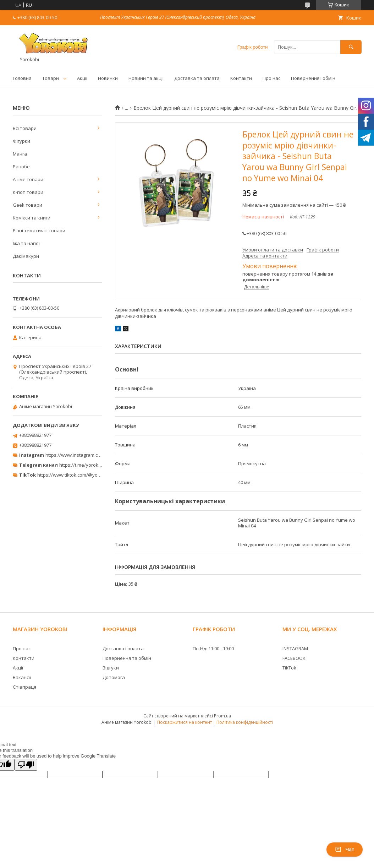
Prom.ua (222, 716)
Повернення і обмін (313, 78)
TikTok (289, 668)
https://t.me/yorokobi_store (89, 465)
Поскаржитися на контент (185, 722)
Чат (345, 850)
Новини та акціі (146, 78)
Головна (22, 78)
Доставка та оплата (197, 78)
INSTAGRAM (295, 649)
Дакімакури (26, 256)
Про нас (271, 78)
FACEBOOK (294, 658)
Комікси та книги (32, 218)
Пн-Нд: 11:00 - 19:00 (213, 649)
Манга (20, 154)
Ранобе (21, 167)
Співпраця (24, 687)
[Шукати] (351, 47)
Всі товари (25, 128)
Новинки (108, 78)
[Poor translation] (26, 765)
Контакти (241, 78)
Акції (82, 78)
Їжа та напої (26, 243)
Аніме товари (28, 179)
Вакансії (22, 677)
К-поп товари (28, 192)
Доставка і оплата (123, 649)
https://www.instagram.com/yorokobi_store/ (93, 455)
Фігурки (21, 141)
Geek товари (27, 205)
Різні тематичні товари (39, 230)
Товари (51, 78)
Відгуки (111, 668)
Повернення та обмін (127, 658)
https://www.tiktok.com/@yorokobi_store (81, 475)
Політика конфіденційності (245, 722)
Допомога (114, 677)
